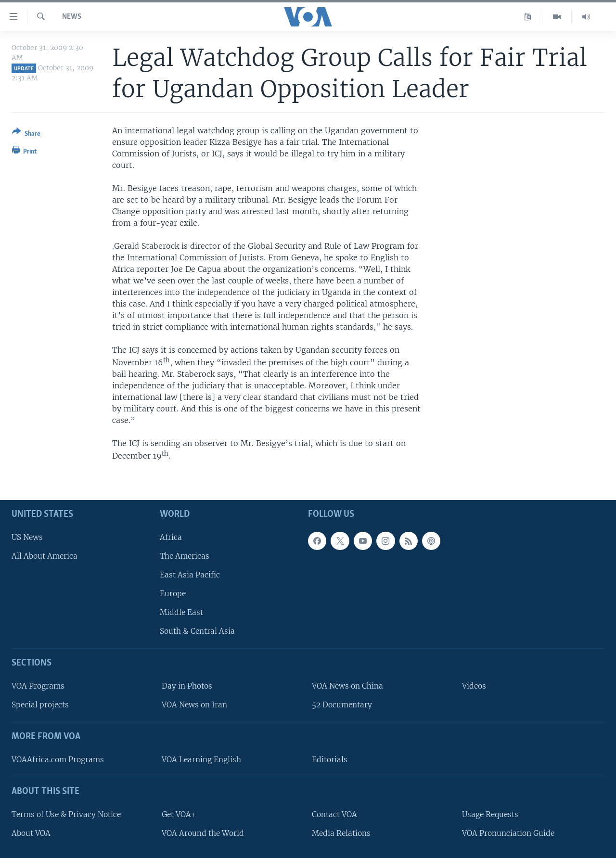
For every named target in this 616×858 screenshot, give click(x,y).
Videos (474, 686)
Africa (171, 537)
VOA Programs (38, 686)
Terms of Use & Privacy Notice (66, 814)
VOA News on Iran (194, 705)
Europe (173, 594)
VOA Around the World (203, 833)
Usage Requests (490, 814)
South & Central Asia (197, 631)
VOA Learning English (201, 760)
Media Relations (341, 833)
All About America (45, 556)
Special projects (40, 705)
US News (27, 537)
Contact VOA (334, 814)
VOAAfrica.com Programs (58, 760)
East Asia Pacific (190, 575)
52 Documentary (342, 705)
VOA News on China (347, 686)
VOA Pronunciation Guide (508, 833)
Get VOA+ (179, 814)
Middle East (181, 612)
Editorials (330, 760)
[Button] (26, 134)
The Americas (185, 556)
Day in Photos (187, 686)
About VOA (31, 833)
